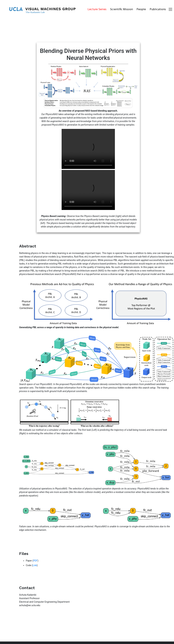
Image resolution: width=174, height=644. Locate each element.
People (141, 9)
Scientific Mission (121, 9)
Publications (158, 9)
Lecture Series (97, 9)
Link (35, 565)
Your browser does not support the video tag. (88, 149)
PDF (35, 561)
